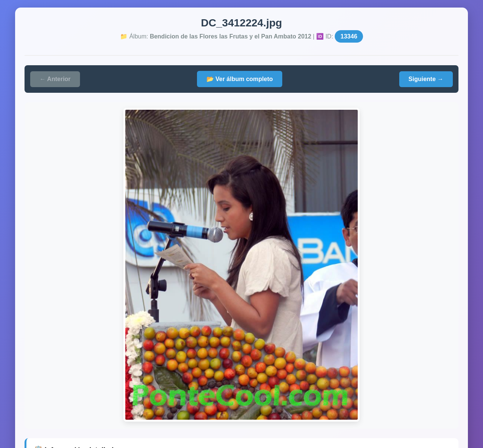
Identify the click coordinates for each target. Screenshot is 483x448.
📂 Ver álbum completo (240, 79)
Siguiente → (426, 79)
